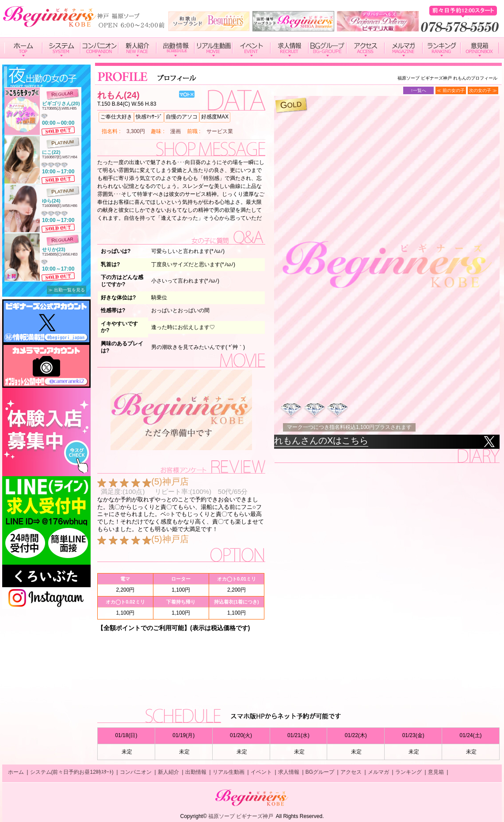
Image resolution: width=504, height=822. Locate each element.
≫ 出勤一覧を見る (67, 290)
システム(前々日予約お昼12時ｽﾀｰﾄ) (72, 772)
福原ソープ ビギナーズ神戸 (241, 816)
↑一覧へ (418, 90)
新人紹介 (168, 772)
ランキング (409, 772)
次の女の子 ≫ (483, 90)
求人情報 (289, 772)
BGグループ (320, 772)
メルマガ (378, 772)
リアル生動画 (229, 772)
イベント (261, 772)
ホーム (16, 772)
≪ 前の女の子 (451, 90)
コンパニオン (136, 772)
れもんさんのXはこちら (321, 440)
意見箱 (436, 772)
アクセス (351, 772)
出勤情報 (196, 772)
